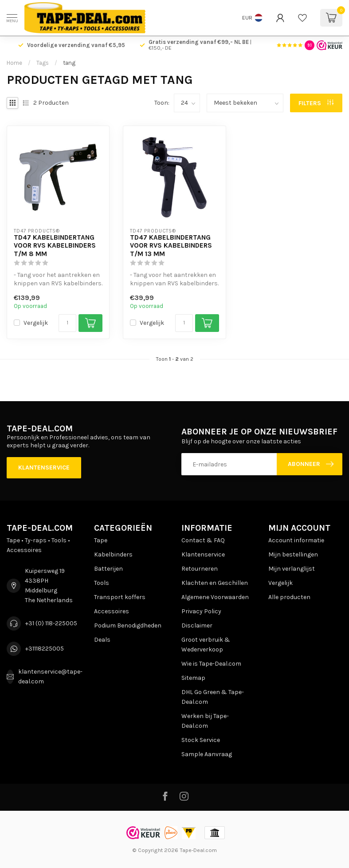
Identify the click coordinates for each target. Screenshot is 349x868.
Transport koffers (120, 597)
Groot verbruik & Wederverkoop (206, 645)
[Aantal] (67, 323)
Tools (102, 583)
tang (69, 63)
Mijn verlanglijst (292, 569)
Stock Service (201, 740)
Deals (102, 640)
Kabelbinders (113, 554)
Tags (43, 63)
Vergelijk (36, 323)
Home (14, 63)
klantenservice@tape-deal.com (50, 677)
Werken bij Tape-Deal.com (205, 721)
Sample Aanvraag (207, 754)
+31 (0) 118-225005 (51, 623)
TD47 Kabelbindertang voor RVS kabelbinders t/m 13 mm (171, 246)
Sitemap (193, 678)
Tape (101, 540)
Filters (316, 103)
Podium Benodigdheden (128, 625)
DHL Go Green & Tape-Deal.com (213, 697)
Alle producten (289, 597)
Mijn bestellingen (293, 554)
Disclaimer (197, 625)
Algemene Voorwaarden (215, 597)
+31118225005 (45, 649)
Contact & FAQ (203, 540)
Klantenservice (44, 468)
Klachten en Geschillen (215, 583)
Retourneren (200, 569)
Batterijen (108, 569)
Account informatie (296, 540)
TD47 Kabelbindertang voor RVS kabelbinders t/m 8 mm (55, 246)
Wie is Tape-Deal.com (211, 664)
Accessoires (112, 611)
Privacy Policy (201, 611)
